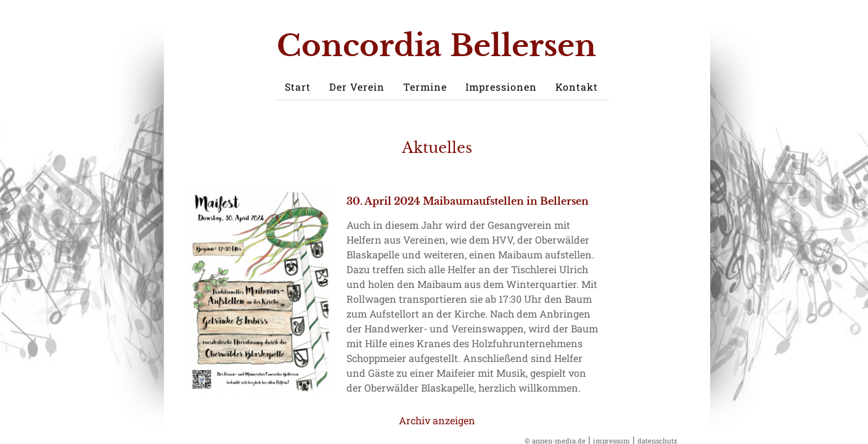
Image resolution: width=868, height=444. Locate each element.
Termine (425, 87)
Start (298, 87)
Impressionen (501, 87)
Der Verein (357, 87)
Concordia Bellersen (436, 46)
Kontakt (577, 87)
